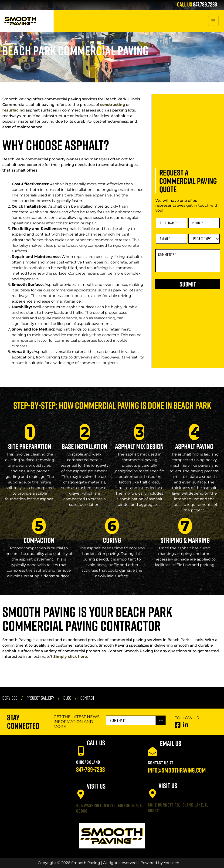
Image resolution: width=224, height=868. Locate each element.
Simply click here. (71, 657)
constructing (113, 105)
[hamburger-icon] (213, 21)
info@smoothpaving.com (177, 770)
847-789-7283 (90, 769)
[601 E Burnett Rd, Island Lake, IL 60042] (153, 794)
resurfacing (14, 110)
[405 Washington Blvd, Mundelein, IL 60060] (81, 794)
